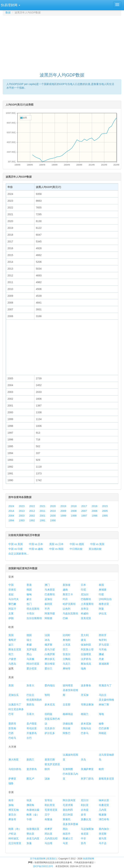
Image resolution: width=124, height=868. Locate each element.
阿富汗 (12, 609)
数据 (8, 12)
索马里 (103, 838)
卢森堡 (12, 659)
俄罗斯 (48, 645)
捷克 (83, 640)
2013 (22, 511)
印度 (101, 594)
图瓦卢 (30, 779)
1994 (11, 520)
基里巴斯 (50, 760)
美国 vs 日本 (56, 544)
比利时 (67, 635)
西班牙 (103, 635)
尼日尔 (85, 800)
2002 (32, 516)
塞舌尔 (12, 815)
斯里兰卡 (68, 594)
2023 (22, 506)
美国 (11, 685)
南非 (11, 800)
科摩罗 (48, 829)
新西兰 (30, 760)
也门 (29, 604)
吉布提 (85, 810)
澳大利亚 (14, 760)
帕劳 (101, 769)
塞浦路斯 (104, 664)
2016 (94, 506)
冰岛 (47, 640)
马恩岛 (12, 664)
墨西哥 (12, 724)
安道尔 (67, 654)
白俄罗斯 (50, 654)
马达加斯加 (87, 829)
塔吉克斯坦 (33, 609)
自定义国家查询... (18, 554)
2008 (74, 511)
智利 (47, 695)
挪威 (101, 654)
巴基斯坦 (50, 594)
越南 (65, 590)
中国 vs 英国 (97, 544)
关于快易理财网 (38, 859)
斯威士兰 (68, 838)
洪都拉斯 (68, 724)
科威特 (85, 613)
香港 (29, 585)
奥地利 (67, 640)
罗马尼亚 (104, 645)
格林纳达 (68, 714)
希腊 (29, 645)
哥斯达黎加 (87, 704)
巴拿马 (85, 733)
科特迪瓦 (14, 838)
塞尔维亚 (50, 664)
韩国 (29, 590)
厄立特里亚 (15, 843)
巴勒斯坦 (86, 599)
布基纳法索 (33, 810)
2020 (53, 506)
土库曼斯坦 (87, 604)
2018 (74, 506)
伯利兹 (48, 714)
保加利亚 (86, 645)
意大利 (85, 635)
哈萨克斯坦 (69, 604)
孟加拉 (48, 599)
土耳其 (67, 645)
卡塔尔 (30, 613)
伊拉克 (103, 613)
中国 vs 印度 (16, 549)
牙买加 (85, 695)
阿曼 (101, 609)
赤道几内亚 (33, 838)
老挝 (11, 594)
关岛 (83, 760)
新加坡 (67, 585)
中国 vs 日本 (36, 544)
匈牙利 (103, 640)
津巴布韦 (104, 819)
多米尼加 (86, 724)
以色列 (67, 609)
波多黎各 (86, 685)
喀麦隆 (103, 815)
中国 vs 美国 (16, 544)
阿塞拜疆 (50, 613)
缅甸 (29, 594)
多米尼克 (50, 704)
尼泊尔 (85, 594)
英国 (11, 635)
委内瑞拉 (50, 685)
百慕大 (30, 714)
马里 (65, 843)
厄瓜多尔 (50, 728)
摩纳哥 (67, 669)
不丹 (47, 609)
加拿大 (30, 685)
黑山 (29, 654)
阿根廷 (103, 733)
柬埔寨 (103, 590)
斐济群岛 (32, 769)
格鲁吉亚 (104, 604)
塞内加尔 (104, 829)
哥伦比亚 (32, 728)
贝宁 (47, 815)
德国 (29, 635)
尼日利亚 (68, 815)
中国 (11, 585)
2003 (22, 516)
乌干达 (103, 843)
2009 (63, 511)
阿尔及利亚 (69, 800)
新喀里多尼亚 (106, 779)
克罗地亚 (32, 649)
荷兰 (11, 654)
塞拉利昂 (68, 810)
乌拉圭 (103, 695)
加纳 (11, 805)
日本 (83, 585)
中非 (83, 838)
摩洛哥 (12, 819)
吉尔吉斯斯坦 (34, 618)
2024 (11, 506)
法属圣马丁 (15, 704)
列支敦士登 (87, 649)
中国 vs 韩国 (56, 549)
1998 (74, 516)
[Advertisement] (63, 42)
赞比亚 (30, 834)
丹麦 (101, 659)
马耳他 (103, 649)
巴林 (65, 618)
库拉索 (67, 728)
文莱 (11, 613)
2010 (53, 511)
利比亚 (85, 805)
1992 (32, 520)
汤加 (47, 779)
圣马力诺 (50, 649)
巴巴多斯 (104, 728)
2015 (105, 506)
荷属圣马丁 (105, 685)
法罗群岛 (86, 659)
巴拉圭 (30, 695)
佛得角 (30, 805)
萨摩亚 (12, 779)
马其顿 (30, 659)
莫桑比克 (86, 819)
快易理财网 (89, 859)
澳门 (47, 585)
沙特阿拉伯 (105, 599)
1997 (84, 516)
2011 (43, 511)
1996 (94, 516)
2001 (43, 516)
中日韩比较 (76, 549)
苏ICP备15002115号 (43, 866)
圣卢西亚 (32, 724)
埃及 (29, 800)
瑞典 (83, 669)
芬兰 (65, 649)
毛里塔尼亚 (51, 810)
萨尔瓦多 (50, 733)
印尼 (83, 590)
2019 (63, 506)
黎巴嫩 (12, 604)
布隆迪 (48, 819)
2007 (84, 511)
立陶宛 (67, 659)
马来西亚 (50, 590)
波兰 (11, 645)
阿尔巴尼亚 (33, 664)
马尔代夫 (14, 599)
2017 (84, 506)
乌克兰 (67, 664)
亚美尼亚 (86, 618)
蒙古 (29, 599)
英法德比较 (95, 549)
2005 (105, 511)
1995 (105, 516)
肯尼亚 (85, 834)
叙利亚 (48, 604)
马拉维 (48, 843)
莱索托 (67, 819)
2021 (43, 506)
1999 (63, 516)
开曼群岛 (32, 733)
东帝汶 (85, 609)
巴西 (11, 733)
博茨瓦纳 (14, 810)
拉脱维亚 (86, 654)
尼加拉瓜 (14, 695)
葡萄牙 (12, 640)
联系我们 (52, 859)
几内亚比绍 (51, 838)
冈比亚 (48, 834)
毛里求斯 (68, 805)
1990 (53, 520)
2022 (32, 506)
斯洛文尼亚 (15, 649)
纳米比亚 (104, 800)
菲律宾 (12, 590)
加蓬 (29, 843)
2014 (11, 511)
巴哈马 (12, 738)
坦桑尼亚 (104, 805)
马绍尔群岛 (15, 769)
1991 (43, 520)
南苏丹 (67, 834)
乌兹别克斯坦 (70, 613)
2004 (11, 516)
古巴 (29, 738)
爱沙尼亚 (32, 669)
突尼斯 (103, 834)
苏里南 (12, 728)
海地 (101, 714)
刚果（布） (15, 829)
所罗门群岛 (87, 779)
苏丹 (83, 843)
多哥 (83, 815)
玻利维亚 (68, 685)
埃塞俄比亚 (33, 829)
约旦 (65, 599)
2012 (32, 511)
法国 (47, 635)
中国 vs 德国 (77, 544)
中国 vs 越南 (36, 549)
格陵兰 (85, 714)
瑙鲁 (11, 783)
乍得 (29, 819)
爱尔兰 (48, 669)
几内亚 (103, 810)
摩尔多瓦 (50, 659)
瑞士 (29, 640)
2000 (53, 516)
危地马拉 (86, 728)
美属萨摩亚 (87, 769)
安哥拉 (48, 800)
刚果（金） (33, 815)
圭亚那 (67, 704)
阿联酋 (48, 618)
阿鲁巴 (67, 733)
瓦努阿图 (68, 769)
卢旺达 (12, 834)
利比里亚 (50, 805)
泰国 (101, 585)
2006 (94, 511)
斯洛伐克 (86, 664)
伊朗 (11, 618)
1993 (22, 520)
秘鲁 (101, 724)
